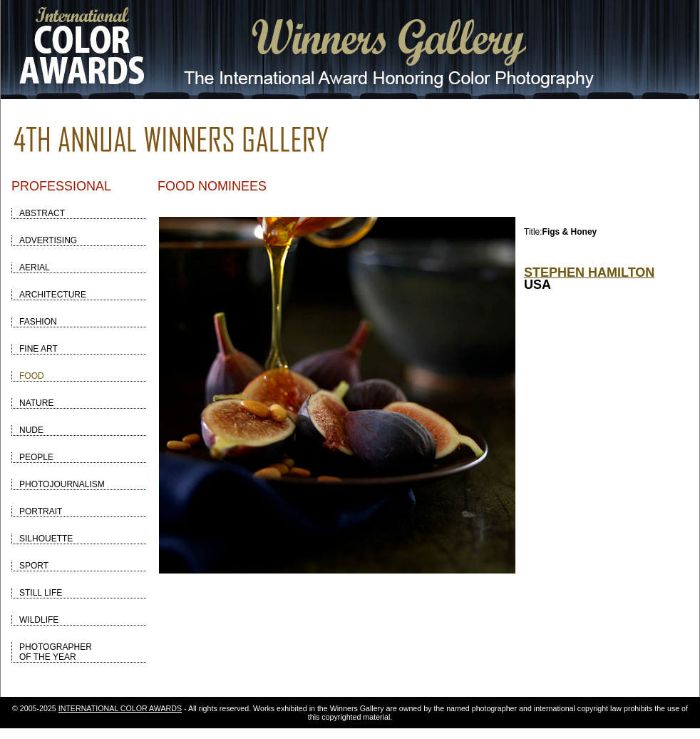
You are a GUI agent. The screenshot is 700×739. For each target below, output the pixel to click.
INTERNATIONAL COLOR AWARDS (120, 708)
